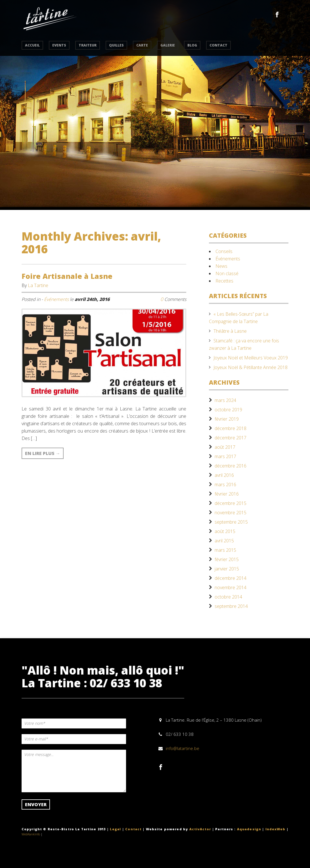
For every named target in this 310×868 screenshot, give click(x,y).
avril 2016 (224, 475)
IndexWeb (276, 829)
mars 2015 (225, 550)
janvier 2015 (227, 569)
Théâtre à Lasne (230, 331)
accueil (32, 45)
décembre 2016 (231, 466)
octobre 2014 (228, 597)
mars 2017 (225, 456)
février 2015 (227, 559)
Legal (116, 829)
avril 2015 (224, 541)
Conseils (224, 251)
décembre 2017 (231, 438)
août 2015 (225, 531)
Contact (133, 829)
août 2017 (225, 447)
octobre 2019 (228, 410)
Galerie (168, 45)
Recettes (224, 281)
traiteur (88, 45)
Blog (192, 45)
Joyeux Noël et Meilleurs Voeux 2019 (251, 358)
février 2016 (227, 494)
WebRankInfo (31, 834)
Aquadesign (249, 829)
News (221, 266)
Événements (56, 299)
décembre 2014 (231, 578)
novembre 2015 (231, 513)
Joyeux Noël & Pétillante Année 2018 (251, 367)
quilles (116, 45)
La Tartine (38, 285)
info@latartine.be (183, 748)
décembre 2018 (231, 428)
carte (142, 45)
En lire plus (43, 453)
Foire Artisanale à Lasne (67, 276)
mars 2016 (225, 484)
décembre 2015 (231, 503)
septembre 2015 (231, 522)
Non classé (227, 273)
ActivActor (200, 829)
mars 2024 (225, 400)
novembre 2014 (231, 587)
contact (218, 45)
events (59, 45)
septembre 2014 (231, 606)
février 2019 (227, 419)
